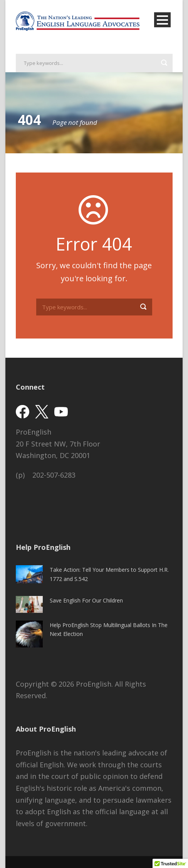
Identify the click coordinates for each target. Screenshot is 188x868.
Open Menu (162, 20)
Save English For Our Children (86, 600)
